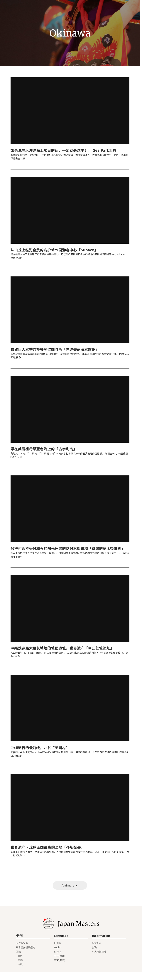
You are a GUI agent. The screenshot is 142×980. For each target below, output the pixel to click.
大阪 (20, 964)
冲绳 (20, 973)
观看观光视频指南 (26, 956)
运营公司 (97, 952)
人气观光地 (22, 952)
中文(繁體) (60, 968)
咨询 (94, 956)
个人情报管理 (99, 960)
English (58, 956)
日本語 (58, 952)
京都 (20, 968)
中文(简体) (60, 964)
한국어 (58, 960)
